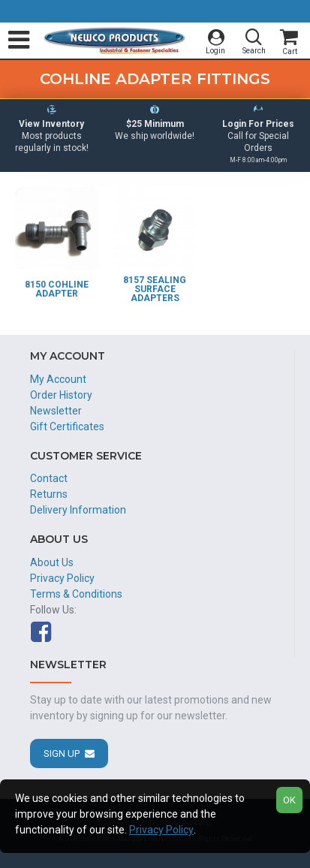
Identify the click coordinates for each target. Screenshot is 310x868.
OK (289, 800)
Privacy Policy (161, 830)
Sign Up (62, 753)
